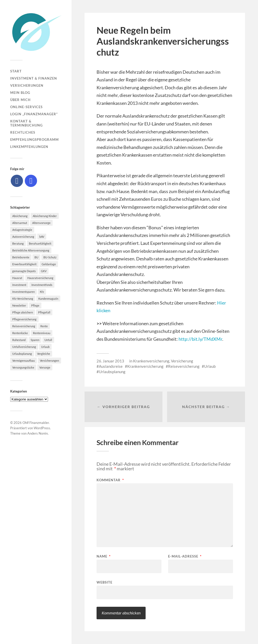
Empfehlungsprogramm (34, 140)
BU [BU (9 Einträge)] (36, 257)
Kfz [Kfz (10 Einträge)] (42, 292)
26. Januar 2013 (110, 361)
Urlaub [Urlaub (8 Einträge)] (45, 347)
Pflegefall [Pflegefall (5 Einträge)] (44, 312)
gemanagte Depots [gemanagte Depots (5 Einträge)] (24, 271)
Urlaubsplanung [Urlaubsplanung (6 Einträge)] (22, 354)
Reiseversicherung (184, 366)
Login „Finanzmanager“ (34, 114)
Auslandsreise (111, 366)
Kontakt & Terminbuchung (26, 123)
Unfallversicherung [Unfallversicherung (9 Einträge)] (24, 347)
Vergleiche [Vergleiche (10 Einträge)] (44, 354)
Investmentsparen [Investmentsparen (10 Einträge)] (24, 292)
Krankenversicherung (151, 361)
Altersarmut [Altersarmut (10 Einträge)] (20, 223)
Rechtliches (23, 132)
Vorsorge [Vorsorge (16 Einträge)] (45, 367)
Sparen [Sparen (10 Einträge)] (35, 340)
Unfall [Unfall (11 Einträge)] (48, 340)
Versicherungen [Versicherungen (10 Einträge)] (49, 361)
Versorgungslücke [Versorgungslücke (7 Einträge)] (23, 367)
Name (104, 556)
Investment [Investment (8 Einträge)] (19, 285)
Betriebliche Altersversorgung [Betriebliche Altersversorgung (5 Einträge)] (31, 250)
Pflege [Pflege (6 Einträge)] (35, 305)
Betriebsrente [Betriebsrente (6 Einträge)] (21, 257)
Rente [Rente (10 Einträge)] (44, 326)
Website (104, 582)
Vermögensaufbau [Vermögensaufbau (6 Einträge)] (24, 361)
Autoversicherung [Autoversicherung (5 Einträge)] (23, 237)
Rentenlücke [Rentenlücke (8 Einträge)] (20, 333)
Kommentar (110, 480)
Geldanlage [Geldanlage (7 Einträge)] (49, 264)
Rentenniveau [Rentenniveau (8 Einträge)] (42, 333)
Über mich (20, 100)
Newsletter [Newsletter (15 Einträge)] (19, 305)
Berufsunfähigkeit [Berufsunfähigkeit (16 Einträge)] (40, 243)
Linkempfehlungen (29, 147)
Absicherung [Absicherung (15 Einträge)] (20, 216)
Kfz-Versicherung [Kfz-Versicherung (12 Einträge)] (23, 299)
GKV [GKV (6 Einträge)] (44, 271)
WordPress (42, 428)
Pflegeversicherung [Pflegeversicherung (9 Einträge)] (24, 319)
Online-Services (26, 107)
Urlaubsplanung (112, 372)
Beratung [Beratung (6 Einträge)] (18, 243)
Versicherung (182, 361)
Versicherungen (27, 85)
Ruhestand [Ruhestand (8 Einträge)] (19, 340)
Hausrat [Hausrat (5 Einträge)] (17, 278)
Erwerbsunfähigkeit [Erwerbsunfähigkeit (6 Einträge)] (24, 264)
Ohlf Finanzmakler (36, 423)
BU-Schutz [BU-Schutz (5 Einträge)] (50, 257)
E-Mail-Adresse (185, 556)
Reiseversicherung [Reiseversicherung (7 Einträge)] (24, 326)
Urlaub (210, 366)
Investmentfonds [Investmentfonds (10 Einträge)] (42, 285)
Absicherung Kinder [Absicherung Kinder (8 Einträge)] (45, 216)
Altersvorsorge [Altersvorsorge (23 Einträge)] (41, 223)
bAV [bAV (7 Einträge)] (42, 237)
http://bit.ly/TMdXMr (200, 339)
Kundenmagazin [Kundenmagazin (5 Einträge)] (48, 299)
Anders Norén (38, 433)
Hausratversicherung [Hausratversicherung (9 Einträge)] (40, 278)
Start (16, 71)
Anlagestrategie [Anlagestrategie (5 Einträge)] (22, 230)
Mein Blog (20, 93)
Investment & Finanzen (34, 78)
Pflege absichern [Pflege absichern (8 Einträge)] (23, 312)
